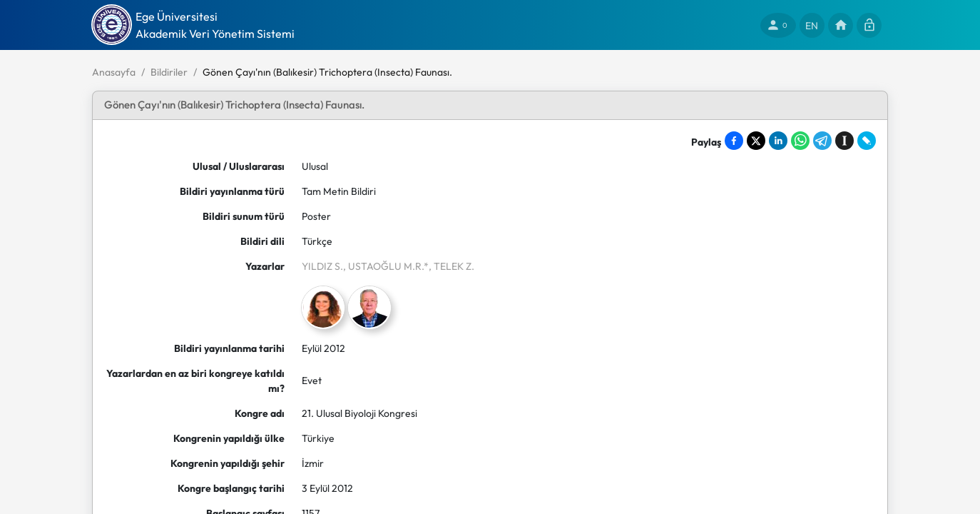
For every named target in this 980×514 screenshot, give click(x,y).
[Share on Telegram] (822, 141)
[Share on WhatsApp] (800, 141)
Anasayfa (114, 72)
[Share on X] (756, 141)
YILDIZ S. (322, 266)
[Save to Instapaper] (844, 141)
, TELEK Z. (451, 266)
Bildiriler (169, 72)
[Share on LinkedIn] (778, 141)
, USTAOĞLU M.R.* (386, 266)
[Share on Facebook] (734, 141)
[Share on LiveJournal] (867, 141)
